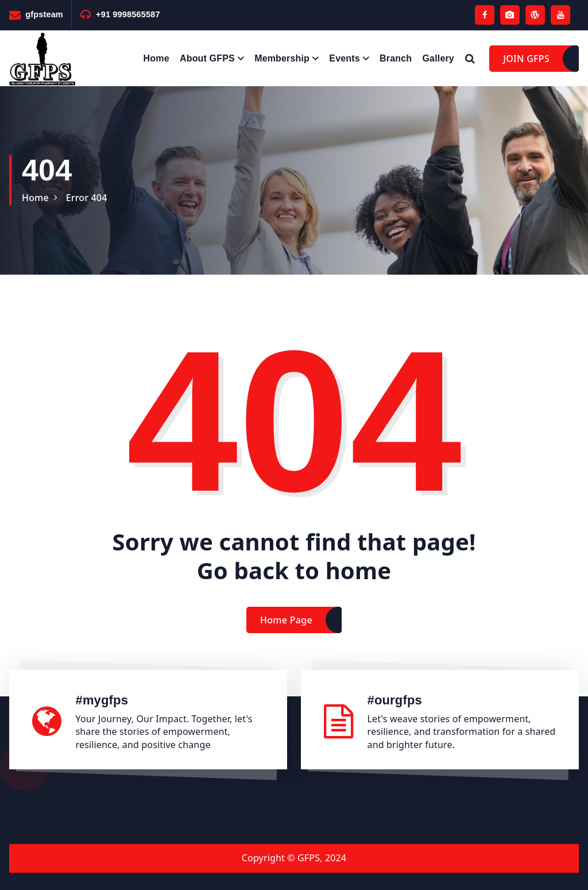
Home (156, 58)
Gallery (438, 58)
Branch (396, 58)
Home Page (286, 630)
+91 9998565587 (128, 14)
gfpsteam (44, 14)
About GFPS (207, 58)
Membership (282, 58)
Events (344, 58)
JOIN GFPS (526, 59)
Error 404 (87, 198)
